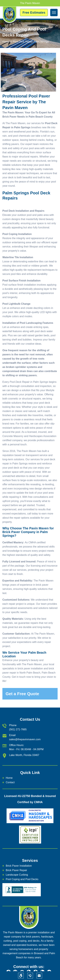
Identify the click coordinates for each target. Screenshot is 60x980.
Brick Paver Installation (19, 866)
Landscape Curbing (17, 875)
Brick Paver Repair (16, 870)
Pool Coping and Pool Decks (22, 879)
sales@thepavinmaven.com (25, 739)
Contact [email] (10, 782)
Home (6, 42)
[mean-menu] (54, 13)
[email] (39, 976)
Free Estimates (34, 13)
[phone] (30, 976)
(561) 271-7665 (18, 729)
